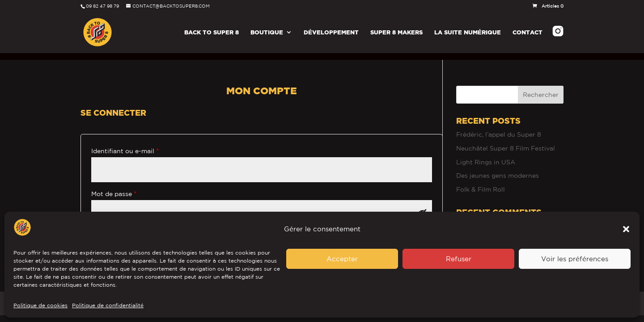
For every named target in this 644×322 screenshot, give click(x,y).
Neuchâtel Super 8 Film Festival (506, 142)
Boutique (267, 32)
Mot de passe (131, 186)
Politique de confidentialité (108, 305)
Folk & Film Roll (481, 183)
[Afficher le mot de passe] (423, 206)
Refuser (459, 259)
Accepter (342, 259)
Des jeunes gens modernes (498, 169)
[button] (626, 229)
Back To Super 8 (212, 32)
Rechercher (541, 88)
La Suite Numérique (468, 32)
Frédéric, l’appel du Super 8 (499, 128)
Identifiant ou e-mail (142, 143)
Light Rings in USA (486, 155)
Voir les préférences (575, 259)
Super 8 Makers (396, 32)
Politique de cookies (40, 305)
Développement (331, 32)
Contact (527, 32)
